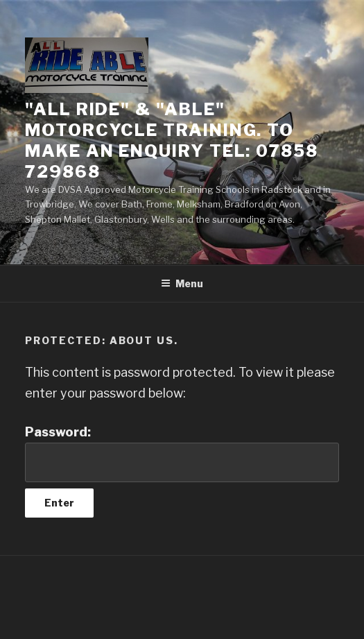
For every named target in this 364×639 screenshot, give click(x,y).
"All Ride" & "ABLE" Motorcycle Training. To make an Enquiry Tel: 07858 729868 (172, 140)
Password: (182, 453)
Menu (182, 283)
